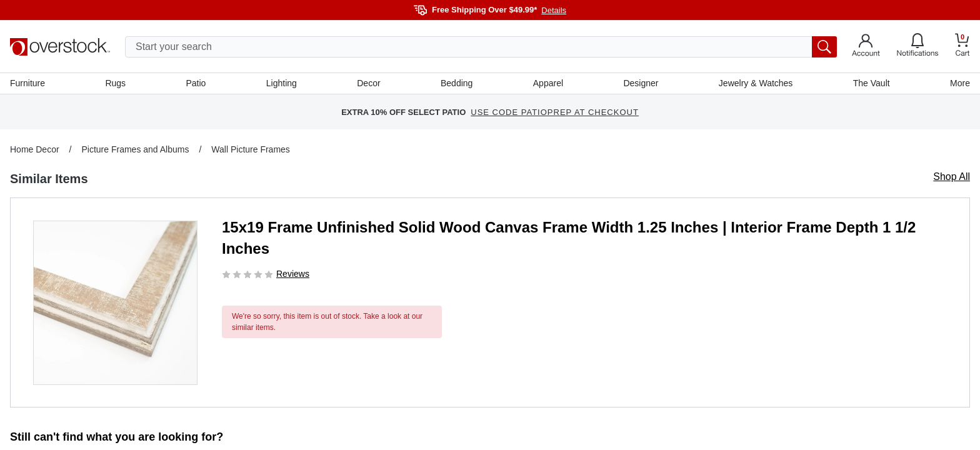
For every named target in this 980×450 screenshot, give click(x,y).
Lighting (282, 83)
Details (554, 10)
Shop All (952, 177)
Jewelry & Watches (756, 83)
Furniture (27, 83)
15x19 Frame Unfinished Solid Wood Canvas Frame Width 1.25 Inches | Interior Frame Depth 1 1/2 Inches (569, 238)
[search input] (481, 47)
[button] (115, 303)
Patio (196, 83)
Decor (368, 83)
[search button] (824, 47)
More (960, 83)
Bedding (457, 83)
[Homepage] (60, 47)
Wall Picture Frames (251, 149)
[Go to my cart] (962, 47)
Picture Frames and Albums (135, 149)
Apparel (548, 83)
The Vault (872, 83)
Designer (641, 83)
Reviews (293, 274)
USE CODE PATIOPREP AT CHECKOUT (555, 112)
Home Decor (35, 149)
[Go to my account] (866, 47)
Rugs (115, 83)
